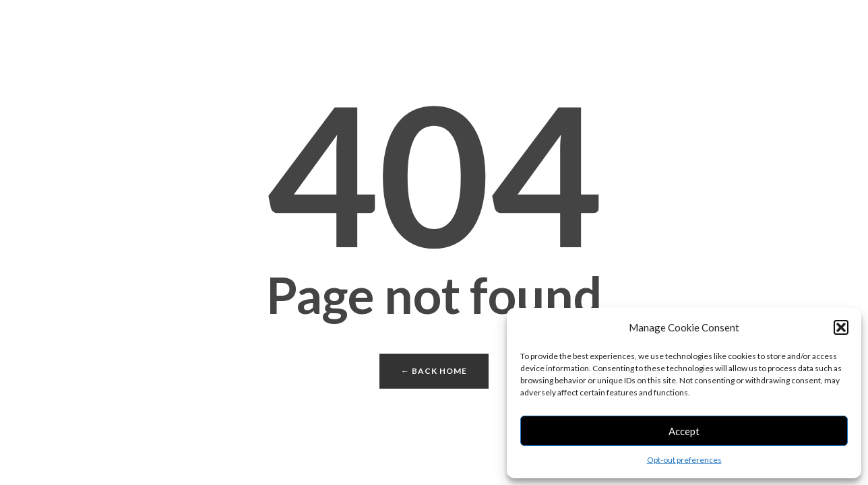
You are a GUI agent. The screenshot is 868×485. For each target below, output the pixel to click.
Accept (684, 431)
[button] (841, 327)
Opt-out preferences (684, 460)
